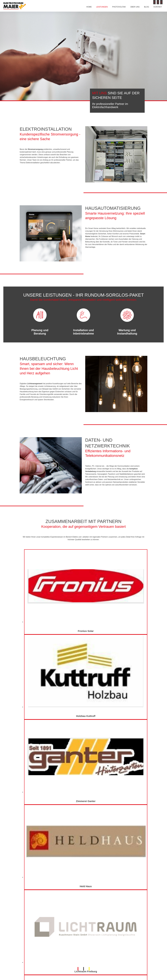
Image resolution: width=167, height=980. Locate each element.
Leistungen (102, 7)
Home (89, 7)
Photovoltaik (119, 7)
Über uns (135, 7)
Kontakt (158, 7)
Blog (147, 7)
